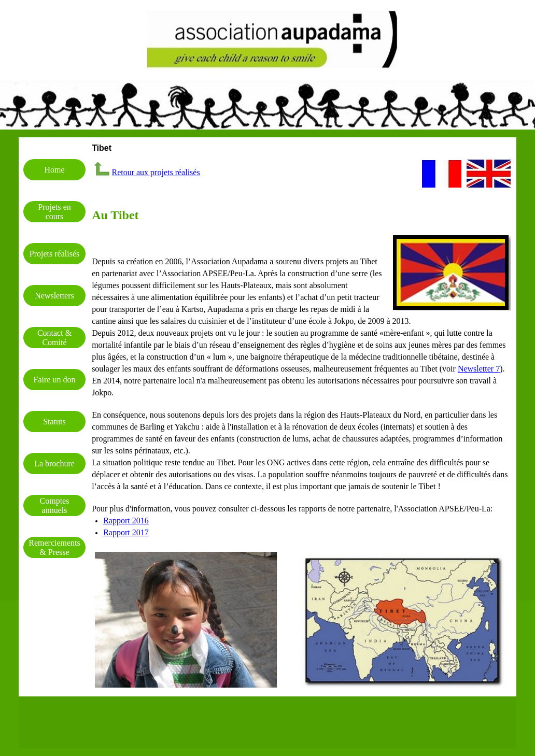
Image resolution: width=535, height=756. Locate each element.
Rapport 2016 (126, 520)
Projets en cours (54, 212)
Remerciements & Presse (54, 547)
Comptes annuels (55, 505)
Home (54, 170)
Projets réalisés (54, 254)
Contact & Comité (54, 338)
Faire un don (55, 380)
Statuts (54, 422)
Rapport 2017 (126, 532)
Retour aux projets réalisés (156, 172)
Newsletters (54, 296)
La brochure (54, 463)
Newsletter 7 (479, 369)
